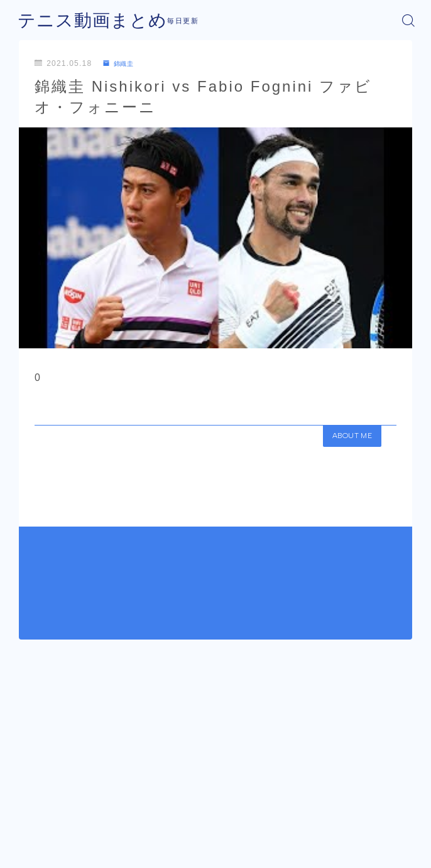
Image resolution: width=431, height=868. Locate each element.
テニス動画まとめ (82, 20)
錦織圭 (121, 63)
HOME (29, 798)
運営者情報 (169, 834)
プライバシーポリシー (243, 834)
